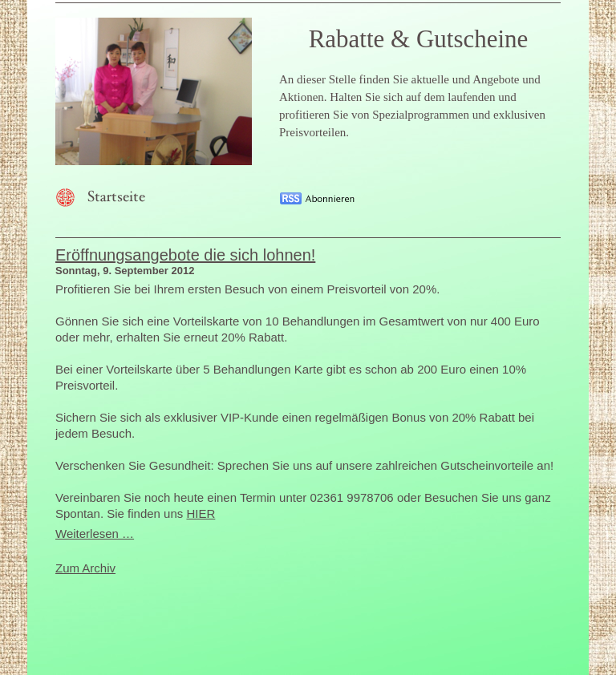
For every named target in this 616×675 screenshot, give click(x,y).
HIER (201, 513)
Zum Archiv (85, 568)
